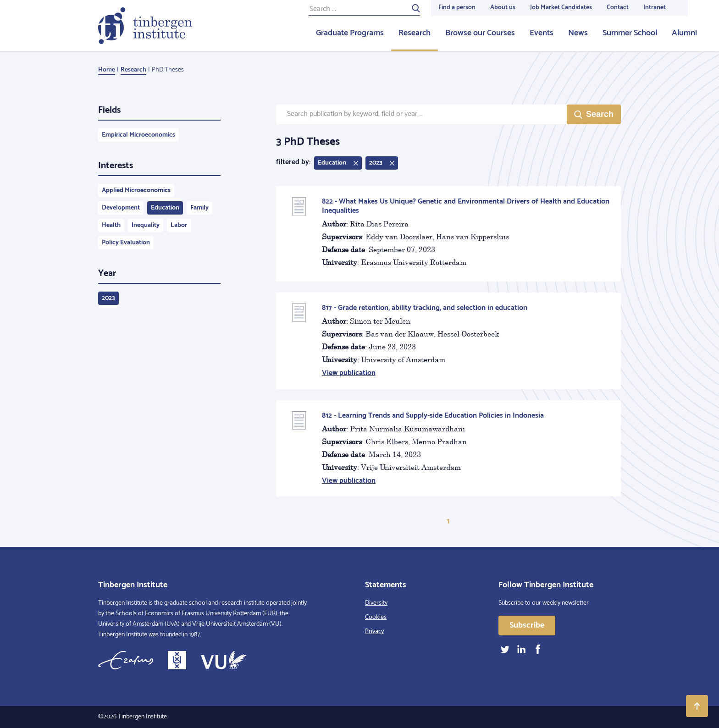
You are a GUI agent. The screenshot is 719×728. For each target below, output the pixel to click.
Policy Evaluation (126, 243)
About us (503, 8)
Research (415, 33)
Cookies (376, 617)
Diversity (376, 603)
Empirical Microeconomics (138, 135)
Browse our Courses (480, 33)
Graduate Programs (350, 33)
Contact (618, 8)
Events (542, 33)
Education (165, 208)
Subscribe (527, 625)
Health (111, 225)
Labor (179, 225)
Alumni (684, 33)
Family (199, 208)
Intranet (655, 8)
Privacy (374, 631)
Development (121, 208)
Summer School (630, 33)
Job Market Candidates (561, 8)
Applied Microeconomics (136, 190)
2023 (108, 298)
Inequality (146, 225)
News (578, 33)
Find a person (457, 8)
